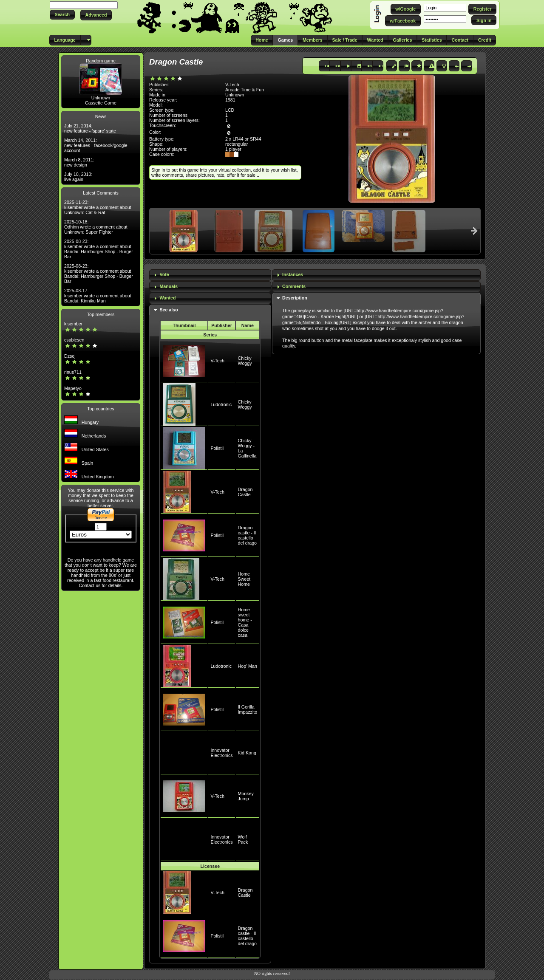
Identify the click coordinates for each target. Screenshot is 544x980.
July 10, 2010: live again (78, 177)
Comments (294, 286)
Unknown (101, 98)
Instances (293, 274)
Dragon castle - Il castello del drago (247, 535)
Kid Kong (247, 753)
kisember (73, 324)
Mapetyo (73, 388)
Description (295, 298)
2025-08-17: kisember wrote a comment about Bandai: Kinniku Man (98, 296)
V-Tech (217, 361)
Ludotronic (221, 404)
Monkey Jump (246, 796)
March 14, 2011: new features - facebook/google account (96, 145)
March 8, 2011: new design (79, 162)
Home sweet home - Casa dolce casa (245, 622)
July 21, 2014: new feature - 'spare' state (90, 128)
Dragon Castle (245, 492)
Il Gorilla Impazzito (248, 709)
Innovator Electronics (221, 753)
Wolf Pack (243, 839)
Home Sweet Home (244, 579)
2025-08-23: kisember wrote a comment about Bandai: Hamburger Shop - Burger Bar (99, 249)
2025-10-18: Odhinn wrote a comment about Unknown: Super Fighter (96, 227)
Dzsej (70, 356)
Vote (164, 274)
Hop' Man (248, 666)
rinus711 (73, 372)
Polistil (217, 448)
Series (210, 335)
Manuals (169, 286)
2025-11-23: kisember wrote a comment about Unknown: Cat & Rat (98, 207)
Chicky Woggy (245, 361)
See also (169, 310)
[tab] (210, 275)
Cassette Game (101, 103)
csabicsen (74, 340)
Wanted (167, 298)
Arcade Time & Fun (245, 90)
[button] (62, 15)
